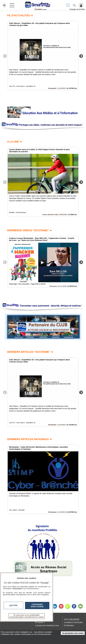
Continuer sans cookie (37, 606)
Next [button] (81, 56)
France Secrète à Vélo (50, 215)
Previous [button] (5, 56)
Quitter (13, 605)
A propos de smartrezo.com (47, 625)
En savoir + (40, 622)
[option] (43, 56)
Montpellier (52, 88)
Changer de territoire (77, 9)
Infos (72, 619)
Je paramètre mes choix (73, 633)
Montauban (52, 512)
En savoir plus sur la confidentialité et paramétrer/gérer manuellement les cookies (27, 616)
